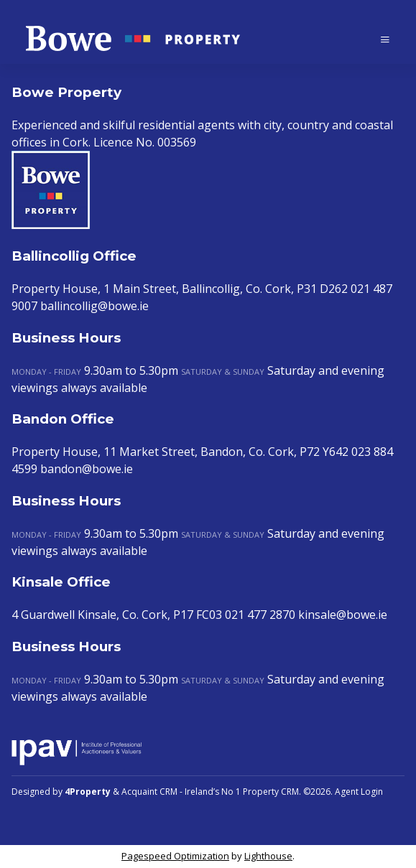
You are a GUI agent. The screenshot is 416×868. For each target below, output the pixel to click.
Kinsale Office (61, 582)
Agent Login (359, 792)
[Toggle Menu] (385, 39)
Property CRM (271, 792)
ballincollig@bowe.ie (94, 306)
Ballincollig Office (74, 256)
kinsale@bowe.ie (343, 615)
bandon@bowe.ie (87, 469)
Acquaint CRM (149, 792)
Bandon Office (63, 419)
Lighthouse (268, 856)
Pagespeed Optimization (175, 856)
